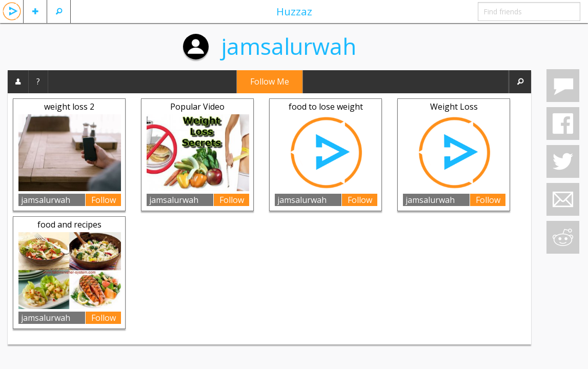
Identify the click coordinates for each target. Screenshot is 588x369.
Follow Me (270, 81)
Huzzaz (294, 11)
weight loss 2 (69, 107)
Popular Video (197, 107)
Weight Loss (454, 107)
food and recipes (69, 224)
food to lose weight (326, 107)
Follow (104, 200)
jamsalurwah (289, 46)
